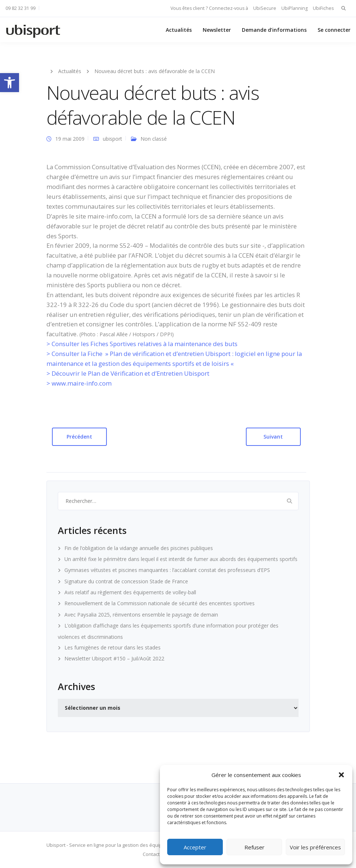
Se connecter (334, 30)
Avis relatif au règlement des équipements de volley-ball (130, 592)
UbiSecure (265, 8)
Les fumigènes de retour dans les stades (113, 647)
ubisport (113, 139)
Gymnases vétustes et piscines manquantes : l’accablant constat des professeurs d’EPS (167, 570)
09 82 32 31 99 (20, 8)
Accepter (195, 847)
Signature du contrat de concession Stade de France (126, 581)
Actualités (179, 30)
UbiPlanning (295, 8)
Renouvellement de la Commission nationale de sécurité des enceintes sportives (160, 603)
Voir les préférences (315, 847)
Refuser (254, 847)
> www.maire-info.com (79, 383)
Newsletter (217, 30)
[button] (10, 83)
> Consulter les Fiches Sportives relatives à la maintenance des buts (142, 344)
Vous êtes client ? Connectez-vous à (209, 8)
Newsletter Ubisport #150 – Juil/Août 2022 (114, 658)
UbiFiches (323, 8)
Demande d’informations (274, 30)
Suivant (273, 437)
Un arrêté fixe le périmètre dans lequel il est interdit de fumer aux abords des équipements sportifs (181, 559)
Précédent (79, 437)
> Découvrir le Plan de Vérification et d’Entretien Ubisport (128, 373)
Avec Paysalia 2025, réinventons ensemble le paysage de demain (141, 615)
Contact (151, 854)
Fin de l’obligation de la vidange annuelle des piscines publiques (139, 548)
